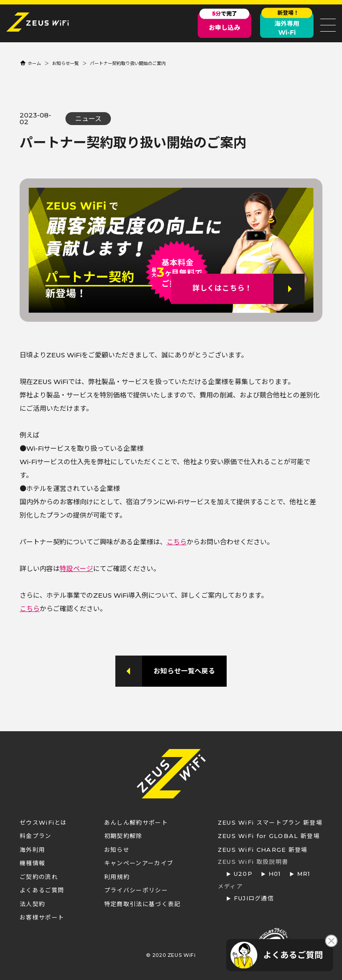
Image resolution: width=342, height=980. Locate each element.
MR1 (304, 874)
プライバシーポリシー (136, 890)
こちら (177, 542)
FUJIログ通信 (254, 898)
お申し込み (224, 22)
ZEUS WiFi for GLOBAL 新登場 (269, 836)
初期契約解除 (123, 836)
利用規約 (117, 877)
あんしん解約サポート (136, 822)
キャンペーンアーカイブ (139, 863)
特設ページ (76, 569)
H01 (275, 874)
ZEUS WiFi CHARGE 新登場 (263, 850)
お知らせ (117, 850)
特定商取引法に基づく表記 (142, 904)
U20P (243, 874)
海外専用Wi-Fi (287, 24)
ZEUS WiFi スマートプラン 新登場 (270, 822)
